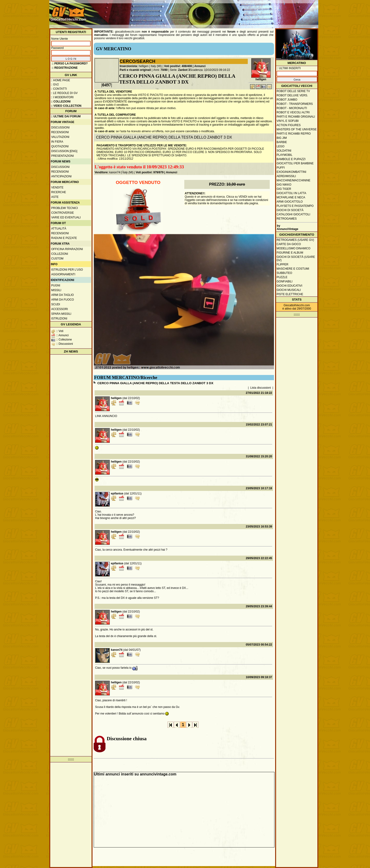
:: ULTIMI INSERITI (289, 68)
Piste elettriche (290, 294)
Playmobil (284, 155)
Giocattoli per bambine (295, 163)
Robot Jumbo (287, 100)
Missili (56, 290)
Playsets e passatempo (295, 206)
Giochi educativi (289, 286)
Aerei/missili (286, 176)
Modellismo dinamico (293, 248)
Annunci (200, 66)
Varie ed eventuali (66, 217)
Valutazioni (60, 137)
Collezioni (60, 254)
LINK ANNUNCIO (106, 416)
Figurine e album (290, 253)
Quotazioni (60, 146)
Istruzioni (59, 319)
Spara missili (61, 314)
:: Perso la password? (70, 64)
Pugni (56, 285)
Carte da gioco (289, 244)
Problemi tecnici (65, 208)
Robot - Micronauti (292, 108)
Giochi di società (290, 210)
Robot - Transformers (295, 104)
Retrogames (287, 219)
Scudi (56, 304)
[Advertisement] (231, 12)
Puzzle (282, 277)
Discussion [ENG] (64, 151)
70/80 (164, 70)
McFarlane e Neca (291, 197)
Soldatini (284, 151)
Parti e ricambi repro (294, 134)
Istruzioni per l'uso (67, 270)
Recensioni (60, 132)
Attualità (59, 229)
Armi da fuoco (63, 300)
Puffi (281, 168)
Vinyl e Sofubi (288, 121)
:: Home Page (60, 80)
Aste (55, 197)
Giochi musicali (289, 290)
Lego (280, 146)
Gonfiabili (284, 281)
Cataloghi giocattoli (293, 214)
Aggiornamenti (63, 274)
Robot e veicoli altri (293, 112)
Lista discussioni (261, 388)
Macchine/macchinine (293, 180)
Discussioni (60, 128)
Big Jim (282, 138)
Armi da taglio (63, 295)
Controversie (63, 213)
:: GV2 (55, 85)
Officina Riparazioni (67, 249)
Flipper (282, 264)
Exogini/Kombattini (291, 172)
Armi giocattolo (290, 202)
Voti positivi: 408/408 (178, 66)
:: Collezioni (61, 102)
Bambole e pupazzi (291, 159)
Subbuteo (284, 273)
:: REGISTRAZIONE (65, 68)
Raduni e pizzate (64, 238)
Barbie (282, 142)
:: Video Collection (66, 106)
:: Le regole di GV (64, 93)
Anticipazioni (61, 176)
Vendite (57, 187)
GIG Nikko (284, 185)
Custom (57, 259)
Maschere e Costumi (293, 269)
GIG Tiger (284, 189)
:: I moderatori (62, 97)
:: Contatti (59, 89)
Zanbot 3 (184, 70)
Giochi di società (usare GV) (296, 259)
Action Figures (289, 125)
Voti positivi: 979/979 (150, 172)
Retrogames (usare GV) (295, 240)
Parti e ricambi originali (135, 70)
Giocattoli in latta (291, 193)
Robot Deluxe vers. (292, 95)
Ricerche (59, 192)
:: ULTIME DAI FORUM (66, 116)
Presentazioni (63, 156)
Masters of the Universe (297, 129)
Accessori (60, 309)
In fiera (57, 142)
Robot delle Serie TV (293, 91)
